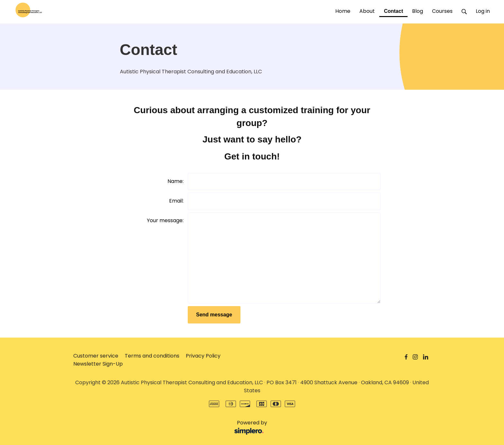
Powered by (171, 428)
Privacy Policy (203, 356)
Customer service (96, 356)
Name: (175, 181)
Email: (176, 201)
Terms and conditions (152, 356)
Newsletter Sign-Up (98, 364)
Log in (483, 11)
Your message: (165, 220)
